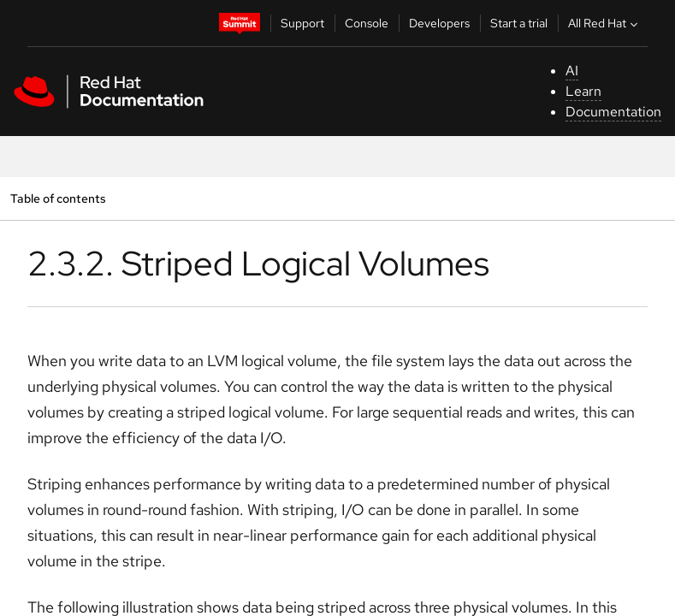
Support (302, 23)
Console (367, 23)
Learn (583, 91)
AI (572, 71)
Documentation (613, 112)
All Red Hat (605, 23)
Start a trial (519, 23)
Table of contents (58, 198)
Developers (439, 23)
